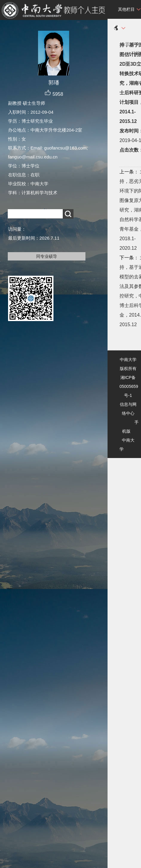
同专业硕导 (47, 256)
